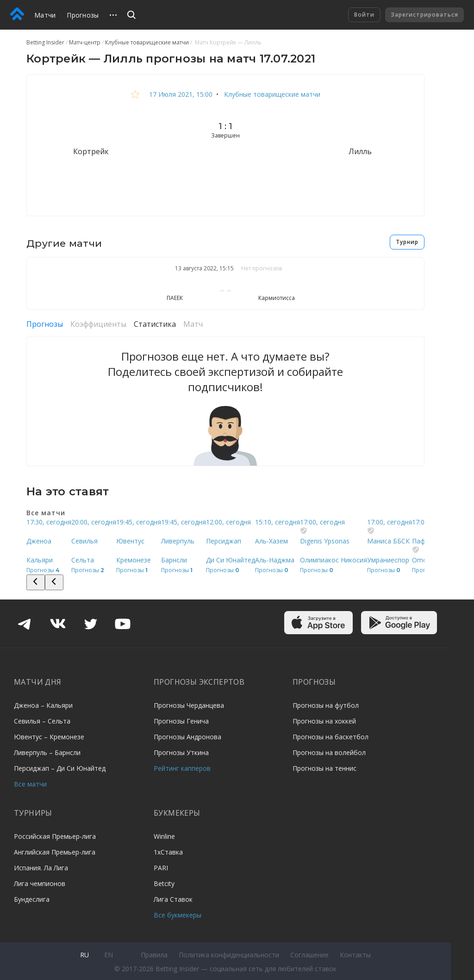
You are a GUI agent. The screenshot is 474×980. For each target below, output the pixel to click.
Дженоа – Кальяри (43, 705)
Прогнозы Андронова (187, 737)
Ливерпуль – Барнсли (47, 752)
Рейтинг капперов (182, 768)
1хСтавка (168, 852)
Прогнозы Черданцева (189, 705)
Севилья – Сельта (42, 721)
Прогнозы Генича (181, 721)
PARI (161, 868)
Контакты (355, 955)
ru (84, 955)
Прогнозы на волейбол (329, 752)
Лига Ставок (173, 899)
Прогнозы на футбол (326, 705)
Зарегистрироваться (424, 15)
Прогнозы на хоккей (324, 721)
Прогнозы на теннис (324, 768)
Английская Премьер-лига (55, 852)
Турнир (407, 242)
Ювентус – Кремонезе (49, 737)
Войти (364, 15)
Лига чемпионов (40, 883)
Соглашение (309, 955)
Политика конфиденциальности (229, 955)
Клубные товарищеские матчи (271, 94)
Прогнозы (83, 15)
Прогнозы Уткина (181, 752)
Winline (164, 836)
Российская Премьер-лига (55, 836)
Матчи (45, 15)
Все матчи (30, 784)
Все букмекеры (178, 915)
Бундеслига (32, 899)
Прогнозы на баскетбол (331, 737)
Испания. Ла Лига (41, 868)
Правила (154, 955)
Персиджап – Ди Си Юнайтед (60, 768)
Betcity (164, 883)
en (109, 955)
